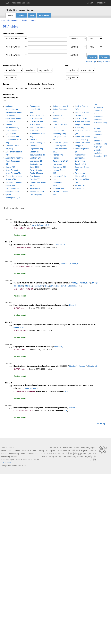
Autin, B (75, 283)
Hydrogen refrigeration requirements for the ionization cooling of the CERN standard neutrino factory (55, 324)
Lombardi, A (55, 286)
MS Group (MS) (58, 188)
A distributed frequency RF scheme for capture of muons (36, 264)
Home (3, 20)
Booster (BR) (11, 167)
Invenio (14, 457)
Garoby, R (95, 283)
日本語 (69, 453)
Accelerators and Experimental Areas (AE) (13, 140)
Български (51, 450)
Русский (62, 456)
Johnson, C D (44, 225)
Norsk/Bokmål (90, 453)
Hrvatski (53, 453)
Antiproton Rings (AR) (14, 158)
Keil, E (46, 286)
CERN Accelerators (12, 20)
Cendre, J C (28, 388)
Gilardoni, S (93, 366)
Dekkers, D (73, 408)
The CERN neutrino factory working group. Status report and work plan (42, 283)
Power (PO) (80, 127)
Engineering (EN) (36, 161)
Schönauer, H (73, 286)
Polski (45, 456)
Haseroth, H (18, 286)
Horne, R (34, 225)
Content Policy (13, 454)
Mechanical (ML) (59, 176)
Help (32, 15)
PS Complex (23, 20)
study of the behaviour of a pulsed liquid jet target (34, 244)
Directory (101, 3)
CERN (18, 3)
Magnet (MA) (58, 155)
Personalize (44, 15)
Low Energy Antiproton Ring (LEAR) (59, 118)
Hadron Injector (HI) (61, 106)
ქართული (78, 453)
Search (11, 15)
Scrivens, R (74, 264)
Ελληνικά (76, 450)
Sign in (90, 3)
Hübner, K (28, 286)
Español (92, 450)
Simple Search (104, 62)
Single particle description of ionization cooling (33, 347)
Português (53, 456)
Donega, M (83, 366)
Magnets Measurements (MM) (58, 182)
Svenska (81, 456)
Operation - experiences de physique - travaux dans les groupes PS (40, 408)
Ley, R (36, 388)
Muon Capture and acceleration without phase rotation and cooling (41, 305)
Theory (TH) (80, 188)
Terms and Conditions (29, 454)
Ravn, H (64, 286)
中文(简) (89, 456)
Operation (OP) (81, 118)
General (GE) (35, 188)
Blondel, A (73, 366)
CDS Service (17, 460)
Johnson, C (65, 264)
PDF (66, 391)
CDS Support (6, 463)
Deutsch (67, 450)
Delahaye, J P (85, 283)
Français (44, 453)
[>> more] (101, 424)
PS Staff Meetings (100, 123)
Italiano (61, 453)
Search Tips (91, 62)
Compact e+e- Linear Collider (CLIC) (35, 109)
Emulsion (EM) (35, 158)
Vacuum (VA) (80, 185)
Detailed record (20, 235)
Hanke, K (73, 305)
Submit (22, 15)
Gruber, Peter (19, 327)
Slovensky (71, 456)
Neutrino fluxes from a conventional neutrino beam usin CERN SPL (40, 366)
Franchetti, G (59, 347)
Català (59, 450)
